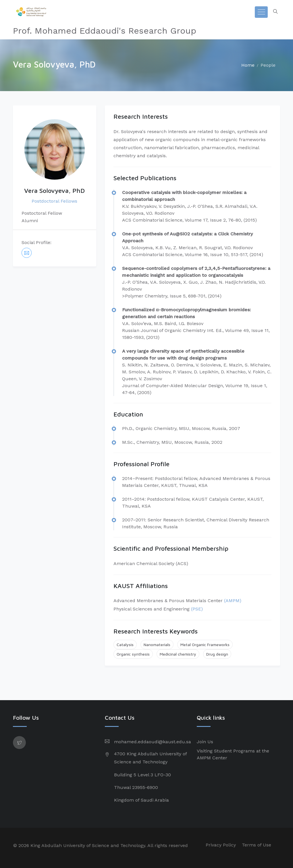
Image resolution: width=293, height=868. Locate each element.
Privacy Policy (221, 845)
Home (248, 65)
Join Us (205, 742)
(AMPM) (233, 601)
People (268, 65)
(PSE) (197, 609)
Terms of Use (257, 845)
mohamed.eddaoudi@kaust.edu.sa (153, 742)
